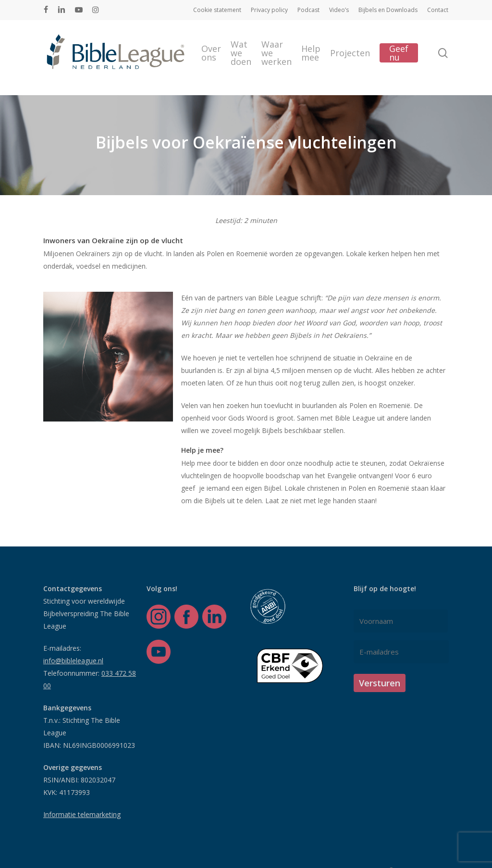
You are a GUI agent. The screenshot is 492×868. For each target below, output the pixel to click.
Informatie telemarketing (82, 814)
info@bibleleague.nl (73, 661)
